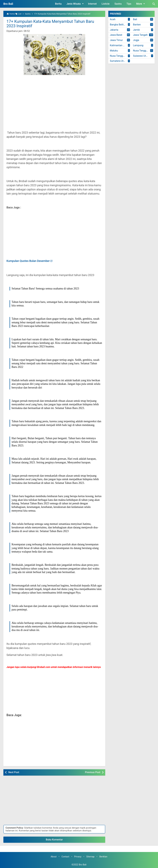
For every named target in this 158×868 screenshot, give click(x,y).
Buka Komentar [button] (54, 840)
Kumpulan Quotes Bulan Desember (28, 261)
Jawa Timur (116, 40)
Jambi (136, 30)
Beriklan (103, 857)
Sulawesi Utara (141, 56)
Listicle (106, 4)
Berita (58, 4)
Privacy (78, 857)
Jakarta (114, 30)
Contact (65, 857)
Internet (92, 4)
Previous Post (93, 772)
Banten (137, 25)
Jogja (136, 40)
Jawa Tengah (140, 35)
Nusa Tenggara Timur (121, 56)
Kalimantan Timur (120, 45)
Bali (135, 19)
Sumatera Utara (118, 61)
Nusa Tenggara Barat (144, 51)
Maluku (114, 51)
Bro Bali (8, 4)
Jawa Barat (116, 35)
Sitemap (90, 857)
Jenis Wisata (76, 4)
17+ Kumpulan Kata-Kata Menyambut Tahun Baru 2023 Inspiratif (50, 24)
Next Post (14, 772)
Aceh (113, 19)
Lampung (138, 45)
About (54, 857)
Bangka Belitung (119, 25)
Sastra (118, 4)
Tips (129, 4)
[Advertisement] (54, 99)
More (141, 4)
